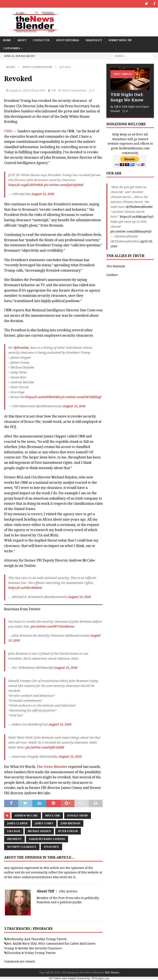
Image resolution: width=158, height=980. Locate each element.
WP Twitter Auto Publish (63, 978)
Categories (12, 48)
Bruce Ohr (53, 815)
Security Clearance (22, 847)
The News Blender (52, 766)
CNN (8, 131)
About (22, 40)
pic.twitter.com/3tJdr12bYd (45, 747)
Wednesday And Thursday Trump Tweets (37, 939)
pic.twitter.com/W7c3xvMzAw (53, 626)
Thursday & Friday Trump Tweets (31, 952)
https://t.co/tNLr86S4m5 (25, 588)
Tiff (53, 90)
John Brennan (70, 823)
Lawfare (112, 275)
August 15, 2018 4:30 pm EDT (27, 90)
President (14, 839)
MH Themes (112, 972)
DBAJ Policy (94, 40)
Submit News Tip (120, 40)
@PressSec (21, 348)
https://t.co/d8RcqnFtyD (137, 216)
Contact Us (41, 40)
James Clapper (17, 823)
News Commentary (74, 90)
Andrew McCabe (26, 815)
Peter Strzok (68, 831)
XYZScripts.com (100, 978)
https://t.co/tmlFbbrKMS (43, 397)
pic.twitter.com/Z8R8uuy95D (131, 231)
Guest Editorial (68, 40)
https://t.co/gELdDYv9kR (26, 185)
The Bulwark (116, 266)
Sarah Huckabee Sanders (47, 839)
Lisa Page (14, 831)
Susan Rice (51, 847)
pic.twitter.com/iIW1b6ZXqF (81, 397)
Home (7, 40)
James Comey (44, 823)
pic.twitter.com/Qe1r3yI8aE (64, 185)
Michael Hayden (39, 831)
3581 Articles (68, 891)
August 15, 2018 (43, 194)
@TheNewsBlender (139, 207)
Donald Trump (78, 815)
